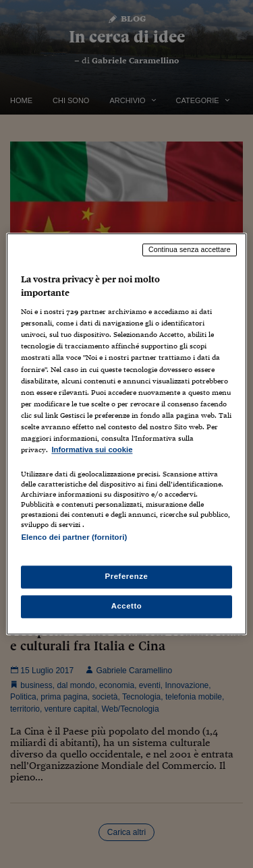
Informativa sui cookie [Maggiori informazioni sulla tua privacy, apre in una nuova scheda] (92, 449)
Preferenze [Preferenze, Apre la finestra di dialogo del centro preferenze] (127, 577)
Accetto (127, 607)
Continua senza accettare (190, 249)
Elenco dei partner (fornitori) (74, 537)
